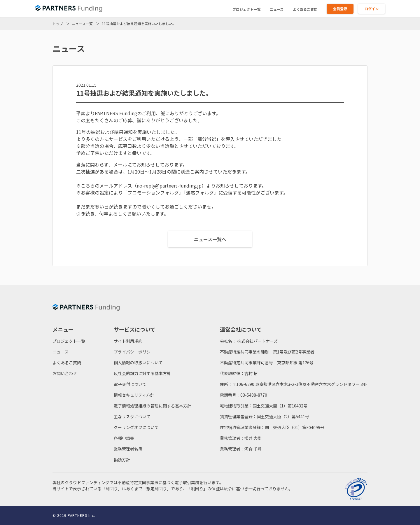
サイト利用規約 (128, 341)
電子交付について (130, 384)
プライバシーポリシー (134, 352)
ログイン (372, 9)
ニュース (277, 9)
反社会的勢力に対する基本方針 (142, 373)
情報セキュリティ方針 (134, 395)
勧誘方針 (122, 460)
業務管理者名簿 (128, 449)
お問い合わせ (65, 373)
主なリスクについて (132, 416)
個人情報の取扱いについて (138, 363)
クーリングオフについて (136, 427)
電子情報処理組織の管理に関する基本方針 (153, 406)
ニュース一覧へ (210, 239)
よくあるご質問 (305, 9)
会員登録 (340, 9)
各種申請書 (124, 438)
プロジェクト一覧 (246, 9)
